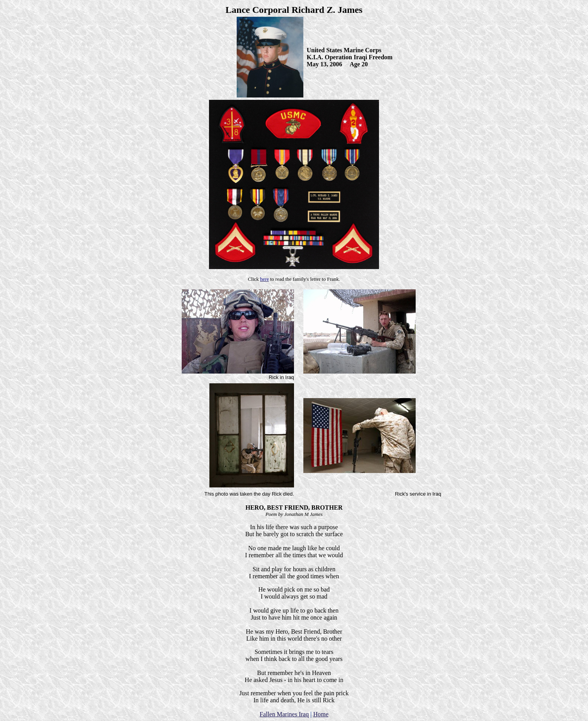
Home (321, 714)
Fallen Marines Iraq (284, 714)
